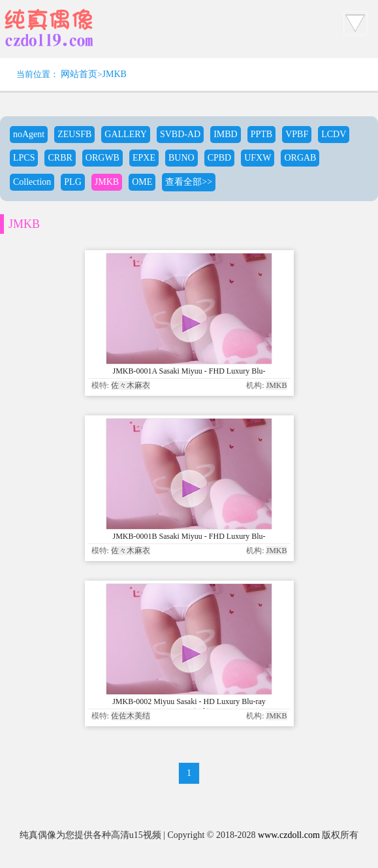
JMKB (115, 74)
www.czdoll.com (289, 835)
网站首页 (79, 74)
